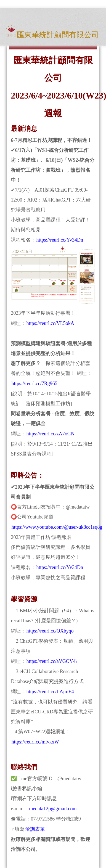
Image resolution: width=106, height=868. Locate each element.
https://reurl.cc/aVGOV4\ (51, 661)
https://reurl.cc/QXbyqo (50, 631)
